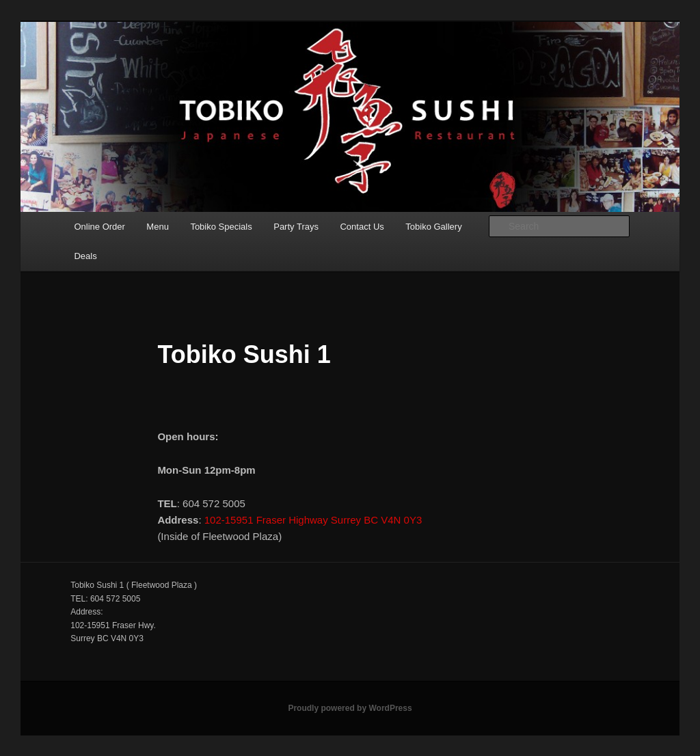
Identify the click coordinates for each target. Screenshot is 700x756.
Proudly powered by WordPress (350, 708)
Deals (85, 256)
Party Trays (296, 227)
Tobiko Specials (221, 227)
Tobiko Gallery (433, 227)
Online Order (99, 227)
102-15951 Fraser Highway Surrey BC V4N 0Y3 (313, 520)
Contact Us (362, 227)
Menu (158, 227)
